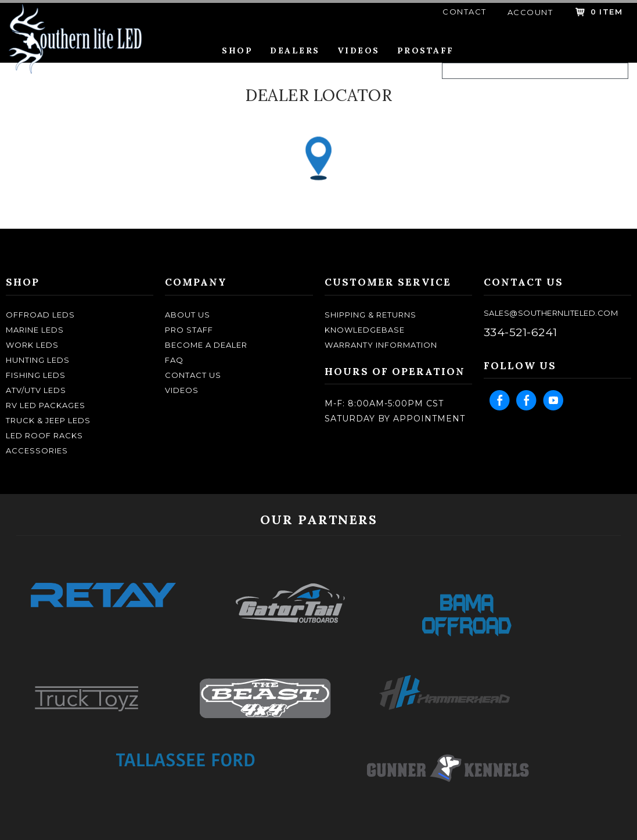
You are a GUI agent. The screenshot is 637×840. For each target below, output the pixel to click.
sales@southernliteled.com (551, 313)
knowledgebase (365, 330)
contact (465, 12)
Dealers (295, 51)
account (530, 12)
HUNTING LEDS (38, 360)
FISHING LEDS (36, 375)
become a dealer (206, 345)
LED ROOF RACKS (44, 435)
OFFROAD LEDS (40, 315)
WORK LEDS (32, 345)
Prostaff (426, 51)
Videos (359, 51)
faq (174, 360)
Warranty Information (381, 345)
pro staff (189, 330)
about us (188, 315)
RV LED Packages (46, 405)
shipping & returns (370, 315)
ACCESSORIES (37, 450)
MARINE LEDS (35, 330)
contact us (193, 375)
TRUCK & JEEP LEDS (48, 420)
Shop (237, 51)
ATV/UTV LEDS (36, 390)
